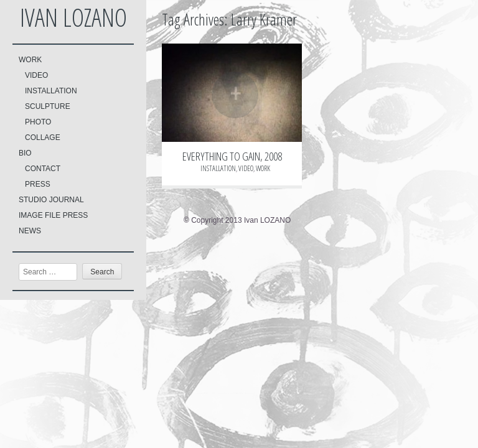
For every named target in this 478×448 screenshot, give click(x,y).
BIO (25, 153)
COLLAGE (43, 138)
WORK (30, 60)
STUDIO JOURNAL (51, 200)
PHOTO (38, 122)
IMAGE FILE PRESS (53, 215)
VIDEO (36, 75)
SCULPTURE (48, 106)
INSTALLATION (51, 91)
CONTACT (43, 169)
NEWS (30, 231)
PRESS (38, 184)
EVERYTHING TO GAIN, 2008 (232, 156)
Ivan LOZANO (73, 17)
